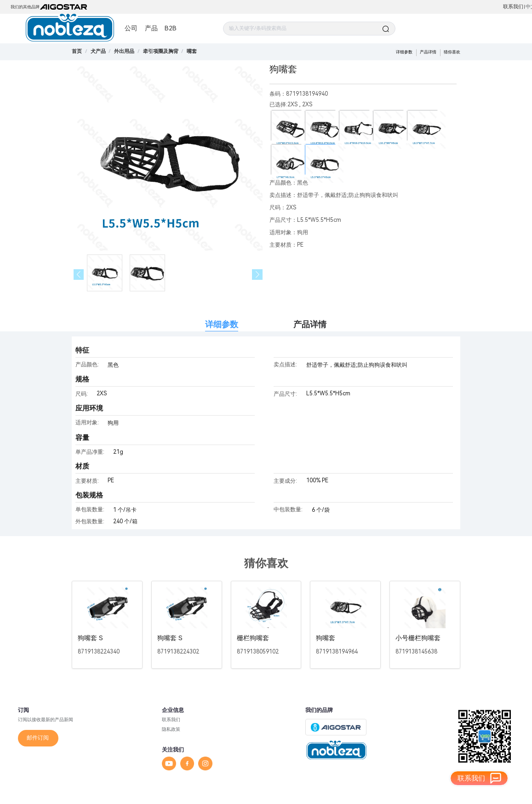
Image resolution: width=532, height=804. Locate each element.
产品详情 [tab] (310, 324)
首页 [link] (77, 51)
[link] (98, 51)
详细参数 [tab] (222, 324)
